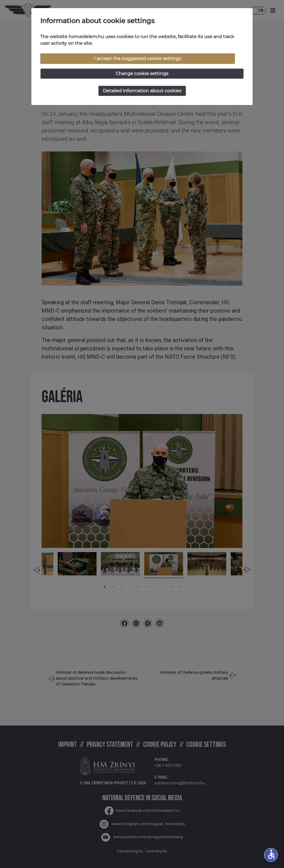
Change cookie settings (142, 73)
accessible (271, 854)
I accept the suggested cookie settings (138, 58)
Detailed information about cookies (142, 91)
